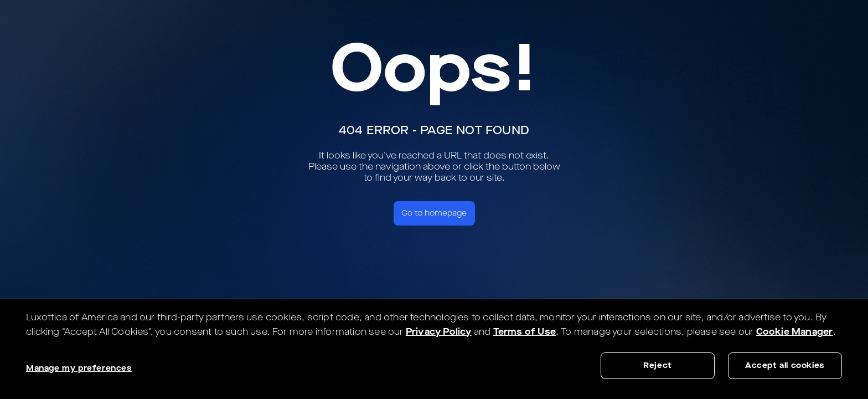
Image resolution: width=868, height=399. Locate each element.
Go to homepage (434, 213)
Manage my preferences (79, 368)
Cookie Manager (795, 332)
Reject (658, 365)
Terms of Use (525, 332)
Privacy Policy (439, 332)
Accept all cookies (785, 365)
